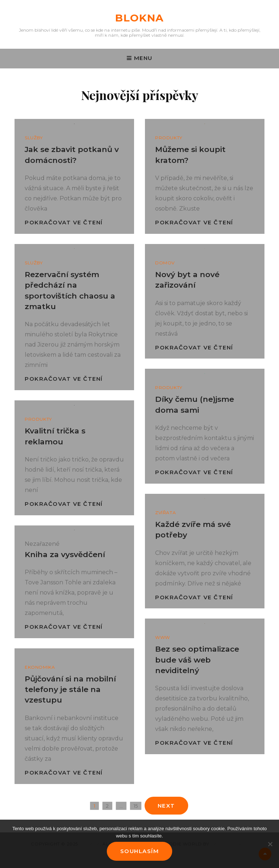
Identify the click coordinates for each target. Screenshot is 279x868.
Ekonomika (40, 667)
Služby (34, 138)
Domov (165, 263)
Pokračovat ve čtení (64, 222)
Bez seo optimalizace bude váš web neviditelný (197, 660)
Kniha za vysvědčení (65, 554)
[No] (270, 844)
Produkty (169, 138)
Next (166, 806)
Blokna (139, 18)
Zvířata (165, 513)
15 (138, 805)
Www (163, 637)
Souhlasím (140, 851)
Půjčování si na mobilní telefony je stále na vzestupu (70, 689)
